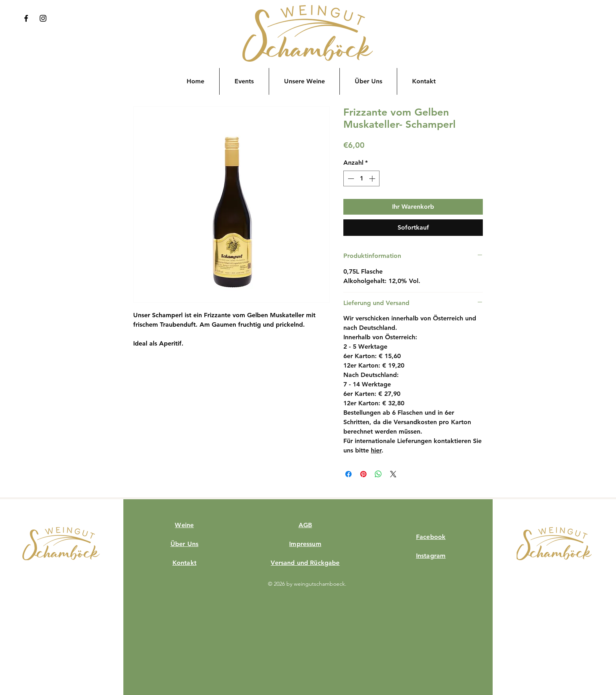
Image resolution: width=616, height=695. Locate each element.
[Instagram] (43, 18)
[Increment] (373, 178)
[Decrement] (350, 178)
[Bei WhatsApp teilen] (378, 474)
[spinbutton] (361, 178)
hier (376, 450)
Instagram (431, 556)
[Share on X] (393, 474)
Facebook (431, 537)
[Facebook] (26, 18)
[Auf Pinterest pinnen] (363, 474)
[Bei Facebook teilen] (348, 474)
